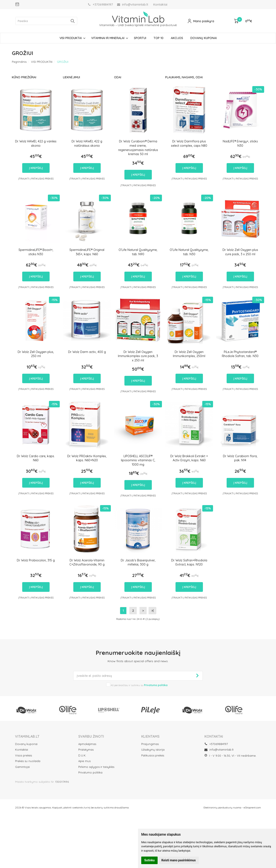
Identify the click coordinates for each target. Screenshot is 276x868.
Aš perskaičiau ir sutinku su (139, 685)
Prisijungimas (150, 744)
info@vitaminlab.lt (219, 750)
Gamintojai (22, 767)
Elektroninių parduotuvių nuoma (222, 807)
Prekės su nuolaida (28, 761)
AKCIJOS (177, 38)
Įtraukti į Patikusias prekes (36, 179)
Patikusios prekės (153, 755)
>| (152, 611)
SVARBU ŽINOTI (91, 736)
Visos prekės (24, 755)
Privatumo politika (90, 772)
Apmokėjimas (87, 744)
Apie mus (84, 761)
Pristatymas (86, 750)
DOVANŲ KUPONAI (204, 38)
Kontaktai (160, 5)
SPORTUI (140, 38)
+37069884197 (216, 744)
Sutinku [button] (149, 860)
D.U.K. (82, 755)
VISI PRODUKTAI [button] (71, 38)
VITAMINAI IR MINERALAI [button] (108, 38)
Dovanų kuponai (26, 744)
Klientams (150, 736)
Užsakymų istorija (153, 750)
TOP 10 (158, 38)
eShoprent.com (252, 807)
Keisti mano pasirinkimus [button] (179, 860)
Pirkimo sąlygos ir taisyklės (96, 767)
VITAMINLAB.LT (27, 736)
